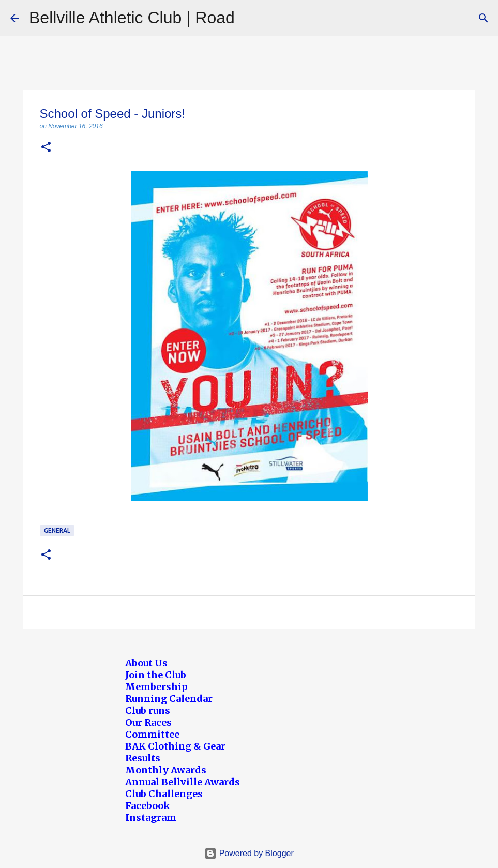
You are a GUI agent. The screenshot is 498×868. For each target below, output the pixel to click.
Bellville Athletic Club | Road (132, 18)
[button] (46, 148)
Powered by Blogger (249, 853)
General (57, 530)
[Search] (484, 18)
